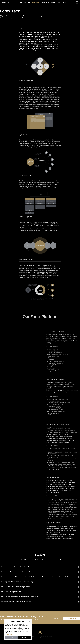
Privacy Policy (9, 634)
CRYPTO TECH (45, 3)
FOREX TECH (36, 3)
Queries (56, 619)
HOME (20, 3)
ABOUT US (27, 3)
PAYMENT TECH (56, 3)
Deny (11, 637)
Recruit (35, 637)
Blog (40, 637)
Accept (24, 637)
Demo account (72, 619)
